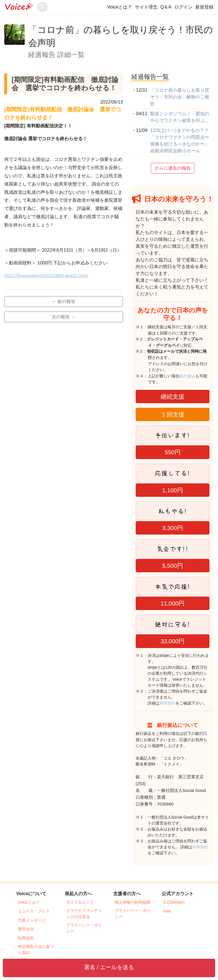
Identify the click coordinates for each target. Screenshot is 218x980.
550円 (173, 452)
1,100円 (172, 490)
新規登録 (204, 7)
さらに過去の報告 (173, 168)
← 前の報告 (64, 301)
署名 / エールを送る (109, 967)
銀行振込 (193, 376)
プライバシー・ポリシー (84, 928)
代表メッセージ (32, 920)
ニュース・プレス (34, 911)
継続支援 (173, 397)
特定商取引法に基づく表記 (36, 950)
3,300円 (172, 528)
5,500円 (172, 566)
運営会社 (26, 929)
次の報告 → (64, 317)
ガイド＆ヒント (80, 902)
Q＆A (166, 7)
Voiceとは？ (120, 7)
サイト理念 (146, 7)
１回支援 (173, 414)
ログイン (183, 7)
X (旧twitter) (174, 902)
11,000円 (173, 603)
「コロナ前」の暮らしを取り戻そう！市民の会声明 (120, 36)
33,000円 (173, 641)
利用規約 (167, 703)
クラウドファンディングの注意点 (84, 914)
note (167, 911)
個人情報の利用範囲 (133, 902)
